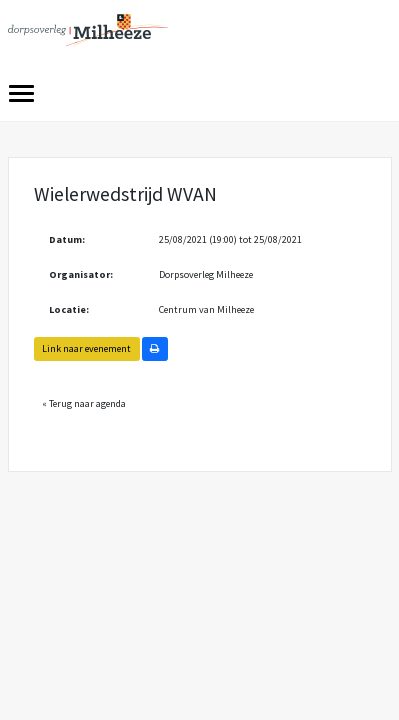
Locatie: (69, 309)
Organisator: (81, 274)
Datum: (67, 239)
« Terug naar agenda (84, 403)
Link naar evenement (86, 348)
